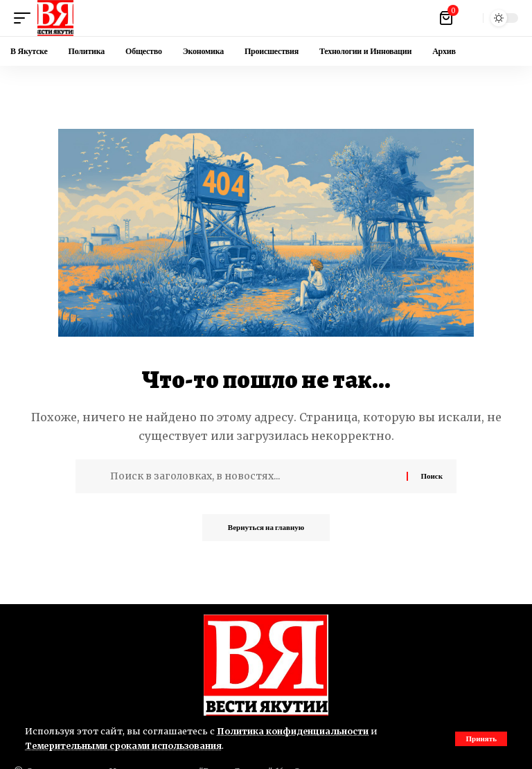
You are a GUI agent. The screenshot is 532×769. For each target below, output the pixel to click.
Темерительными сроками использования (126, 745)
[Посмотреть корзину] (447, 18)
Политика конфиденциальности (294, 731)
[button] (481, 739)
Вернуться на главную (266, 528)
